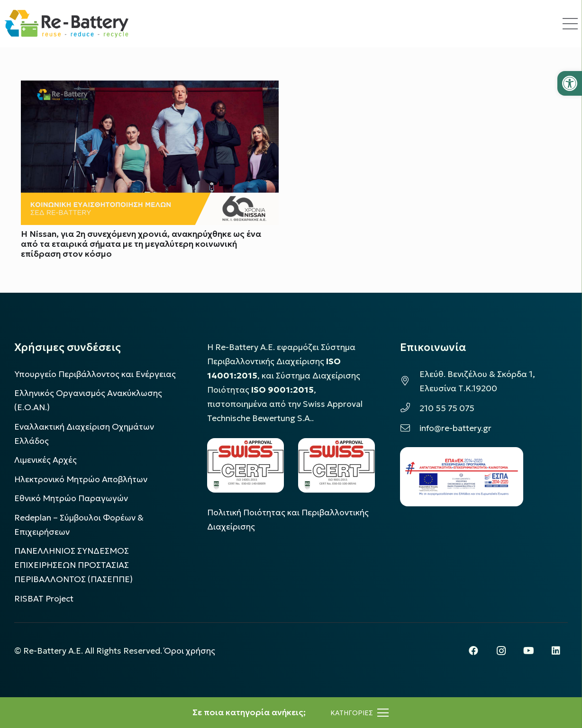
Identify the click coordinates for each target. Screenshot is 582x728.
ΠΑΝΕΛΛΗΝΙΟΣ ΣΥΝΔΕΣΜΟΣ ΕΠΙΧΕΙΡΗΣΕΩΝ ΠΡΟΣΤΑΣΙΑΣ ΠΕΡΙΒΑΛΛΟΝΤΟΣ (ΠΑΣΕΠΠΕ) (73, 565)
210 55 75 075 (447, 408)
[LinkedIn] (556, 651)
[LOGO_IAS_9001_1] (336, 465)
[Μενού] (359, 713)
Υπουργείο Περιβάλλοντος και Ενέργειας (95, 374)
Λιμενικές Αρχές (45, 460)
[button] (570, 83)
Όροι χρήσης (190, 651)
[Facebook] (473, 651)
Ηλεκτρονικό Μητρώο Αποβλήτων (81, 479)
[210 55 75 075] (410, 408)
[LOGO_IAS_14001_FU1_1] (246, 465)
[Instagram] (501, 651)
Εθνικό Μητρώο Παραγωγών (71, 498)
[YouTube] (528, 651)
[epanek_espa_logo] (462, 477)
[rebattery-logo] (67, 24)
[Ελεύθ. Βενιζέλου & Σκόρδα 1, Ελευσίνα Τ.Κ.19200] (410, 381)
